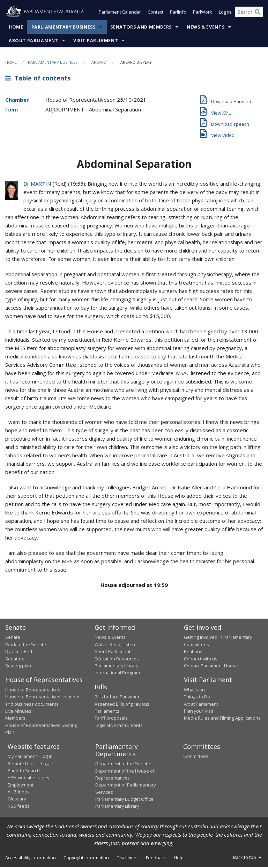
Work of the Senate (26, 645)
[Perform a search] (258, 13)
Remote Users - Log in (31, 764)
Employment (21, 785)
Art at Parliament (201, 705)
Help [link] (179, 858)
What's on (194, 690)
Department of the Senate (123, 765)
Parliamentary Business (64, 28)
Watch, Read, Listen (115, 645)
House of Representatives (33, 690)
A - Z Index (19, 792)
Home (16, 28)
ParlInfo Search (24, 771)
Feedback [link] (156, 858)
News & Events (206, 28)
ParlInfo (178, 13)
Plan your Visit (199, 712)
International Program (117, 674)
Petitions (193, 652)
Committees (196, 757)
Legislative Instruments (119, 726)
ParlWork (203, 13)
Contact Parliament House (211, 666)
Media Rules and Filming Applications (222, 719)
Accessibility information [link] (31, 858)
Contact (155, 13)
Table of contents (38, 79)
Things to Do (197, 698)
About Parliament (33, 41)
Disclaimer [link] (127, 858)
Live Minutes (18, 712)
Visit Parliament (96, 41)
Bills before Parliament (118, 698)
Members (15, 719)
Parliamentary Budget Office (124, 800)
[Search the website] (249, 13)
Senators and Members (141, 28)
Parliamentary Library (116, 666)
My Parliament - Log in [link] (30, 757)
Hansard (98, 63)
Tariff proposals (111, 719)
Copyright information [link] (86, 858)
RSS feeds (19, 807)
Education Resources (117, 659)
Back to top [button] (248, 858)
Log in (225, 13)
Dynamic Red (19, 652)
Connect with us (201, 659)
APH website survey (28, 778)
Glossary (17, 800)
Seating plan (18, 666)
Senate (13, 638)
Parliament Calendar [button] (120, 13)
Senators (15, 659)
